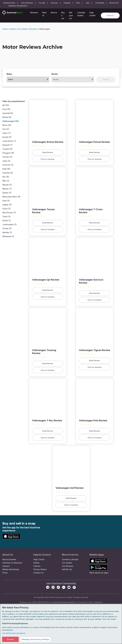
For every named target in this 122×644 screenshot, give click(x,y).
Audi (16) (6, 169)
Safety (36, 563)
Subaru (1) (7, 193)
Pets (78, 3)
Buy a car (63, 15)
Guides (13, 29)
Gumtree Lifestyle (70, 560)
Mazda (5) (7, 185)
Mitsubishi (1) (8, 237)
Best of (44, 14)
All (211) (6, 106)
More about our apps (99, 573)
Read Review (48, 153)
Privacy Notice (40, 570)
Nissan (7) (7, 189)
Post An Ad (114, 3)
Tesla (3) (6, 217)
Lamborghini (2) (10, 225)
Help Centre (92, 14)
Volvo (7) (7, 133)
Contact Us (39, 573)
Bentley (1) (7, 233)
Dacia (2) (7, 209)
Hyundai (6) (8, 173)
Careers (6, 566)
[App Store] (12, 538)
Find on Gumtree (48, 159)
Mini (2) (6, 181)
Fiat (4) (6, 129)
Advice (54, 13)
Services (54, 3)
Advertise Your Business (18, 6)
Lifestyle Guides (81, 14)
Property (67, 3)
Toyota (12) (7, 149)
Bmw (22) (7, 125)
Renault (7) (7, 145)
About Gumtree (9, 560)
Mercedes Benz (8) (11, 197)
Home (5, 29)
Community (100, 3)
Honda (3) (7, 229)
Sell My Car (67, 570)
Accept (10, 639)
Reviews (34, 13)
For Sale (42, 3)
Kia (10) (6, 177)
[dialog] (61, 624)
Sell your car (71, 15)
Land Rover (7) (9, 141)
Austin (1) (7, 221)
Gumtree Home (9, 3)
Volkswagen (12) (10, 121)
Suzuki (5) (7, 137)
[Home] (14, 16)
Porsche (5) (8, 165)
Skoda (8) (7, 117)
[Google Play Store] (31, 536)
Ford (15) (6, 109)
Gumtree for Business (12, 563)
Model (55, 74)
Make (9, 74)
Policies (37, 566)
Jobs (88, 3)
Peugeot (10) (8, 153)
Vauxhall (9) (8, 113)
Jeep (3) (6, 161)
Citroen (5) (7, 157)
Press (5, 573)
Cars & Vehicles (27, 3)
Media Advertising (11, 570)
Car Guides (23, 29)
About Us (8, 555)
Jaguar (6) (7, 205)
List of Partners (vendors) (14, 633)
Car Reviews (68, 566)
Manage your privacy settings (36, 639)
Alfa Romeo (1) (9, 213)
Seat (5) (6, 201)
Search (106, 80)
